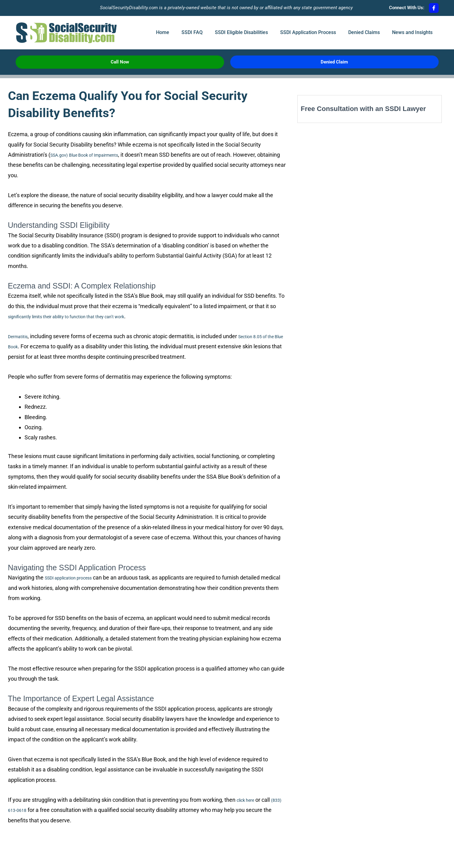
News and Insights (412, 32)
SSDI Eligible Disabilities (241, 32)
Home (163, 32)
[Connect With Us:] (434, 8)
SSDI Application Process (308, 32)
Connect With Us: (407, 8)
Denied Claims (364, 32)
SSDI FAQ (192, 32)
